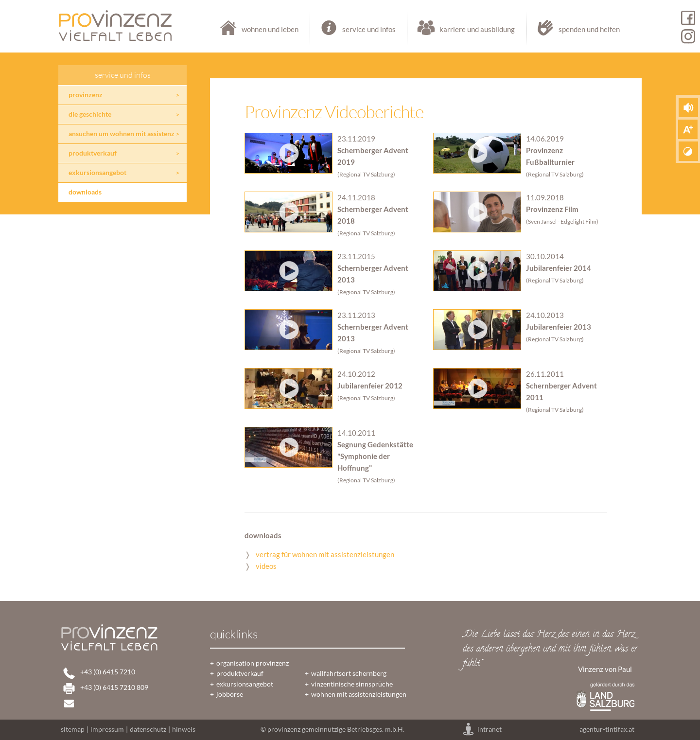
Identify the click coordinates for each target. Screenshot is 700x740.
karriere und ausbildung (467, 29)
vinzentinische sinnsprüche (352, 684)
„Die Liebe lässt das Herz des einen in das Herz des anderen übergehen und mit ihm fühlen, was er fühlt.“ (550, 649)
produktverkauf (93, 153)
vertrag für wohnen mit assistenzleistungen (325, 554)
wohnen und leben (260, 29)
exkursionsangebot (97, 173)
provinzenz (86, 95)
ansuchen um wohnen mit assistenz (122, 134)
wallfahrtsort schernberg (349, 673)
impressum (107, 729)
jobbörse (230, 694)
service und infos (359, 29)
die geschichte (90, 114)
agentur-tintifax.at (607, 729)
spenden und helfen (573, 29)
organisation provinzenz (253, 663)
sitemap (73, 729)
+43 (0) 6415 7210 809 (114, 687)
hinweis (184, 729)
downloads (85, 192)
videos (266, 566)
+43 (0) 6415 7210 (108, 672)
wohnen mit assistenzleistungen (359, 694)
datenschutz (148, 729)
